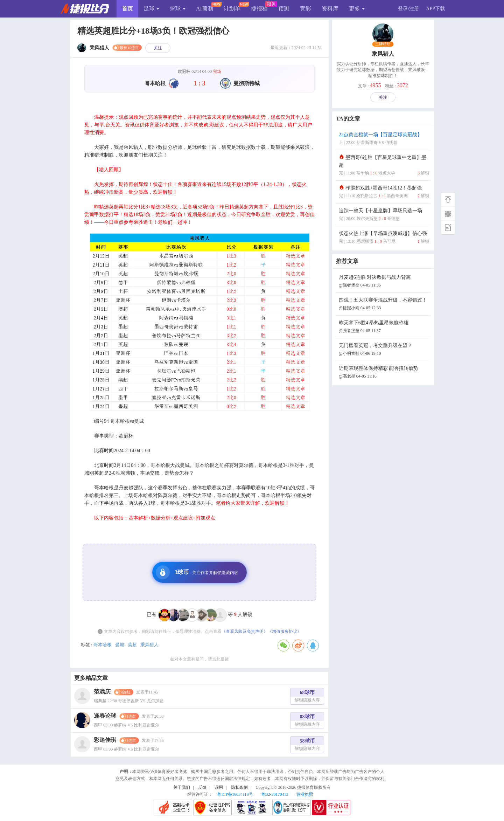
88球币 (307, 721)
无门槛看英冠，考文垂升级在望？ (384, 350)
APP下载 (435, 9)
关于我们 (182, 787)
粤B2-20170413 (275, 794)
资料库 (330, 9)
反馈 (202, 787)
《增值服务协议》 (285, 632)
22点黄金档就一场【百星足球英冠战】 (384, 139)
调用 (219, 787)
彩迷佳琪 (105, 740)
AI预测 (205, 9)
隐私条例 (239, 787)
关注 (158, 48)
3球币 (197, 572)
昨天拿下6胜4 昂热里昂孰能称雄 (384, 327)
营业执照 (305, 794)
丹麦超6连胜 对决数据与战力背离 (384, 282)
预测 (284, 9)
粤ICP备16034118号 (235, 794)
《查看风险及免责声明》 (245, 632)
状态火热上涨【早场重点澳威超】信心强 (384, 238)
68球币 (307, 697)
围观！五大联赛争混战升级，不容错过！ (384, 305)
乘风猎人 (149, 645)
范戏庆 (102, 692)
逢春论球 (105, 716)
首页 (127, 9)
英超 (132, 645)
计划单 (232, 9)
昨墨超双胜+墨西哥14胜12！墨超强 (384, 192)
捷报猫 (259, 9)
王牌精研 (383, 44)
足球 (151, 9)
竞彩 (306, 9)
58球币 (307, 746)
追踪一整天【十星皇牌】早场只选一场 (384, 215)
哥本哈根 (103, 645)
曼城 (120, 645)
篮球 (178, 9)
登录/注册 (408, 9)
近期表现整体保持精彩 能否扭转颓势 (384, 373)
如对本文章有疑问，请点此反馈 (199, 659)
